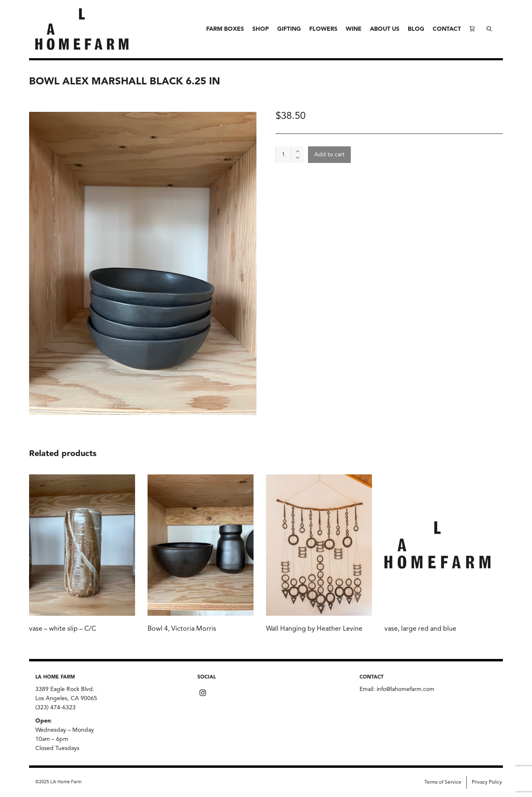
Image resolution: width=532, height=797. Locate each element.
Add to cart (329, 155)
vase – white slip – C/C (63, 629)
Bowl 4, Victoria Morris (182, 629)
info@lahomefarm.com (405, 689)
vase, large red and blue (420, 629)
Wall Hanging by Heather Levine (314, 629)
